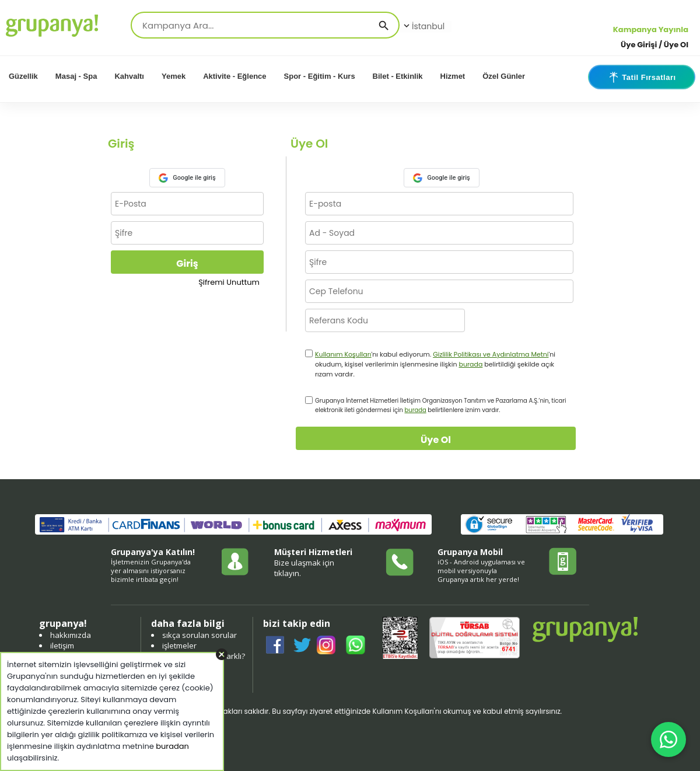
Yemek (174, 76)
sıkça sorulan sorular (199, 635)
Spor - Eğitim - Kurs (320, 76)
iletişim (62, 646)
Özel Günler (504, 76)
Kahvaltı (129, 76)
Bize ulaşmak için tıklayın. (304, 568)
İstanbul (423, 26)
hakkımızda (71, 635)
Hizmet (453, 76)
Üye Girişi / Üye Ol (654, 45)
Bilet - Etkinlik (398, 76)
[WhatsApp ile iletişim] (668, 739)
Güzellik (23, 76)
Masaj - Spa (76, 76)
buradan (172, 746)
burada (470, 364)
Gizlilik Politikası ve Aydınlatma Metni (491, 354)
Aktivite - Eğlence (235, 76)
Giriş (187, 264)
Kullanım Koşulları (343, 354)
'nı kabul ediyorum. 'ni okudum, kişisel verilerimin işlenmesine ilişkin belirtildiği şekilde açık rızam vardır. (435, 364)
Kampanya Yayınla (651, 29)
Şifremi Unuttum (229, 282)
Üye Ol (436, 440)
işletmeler (179, 646)
